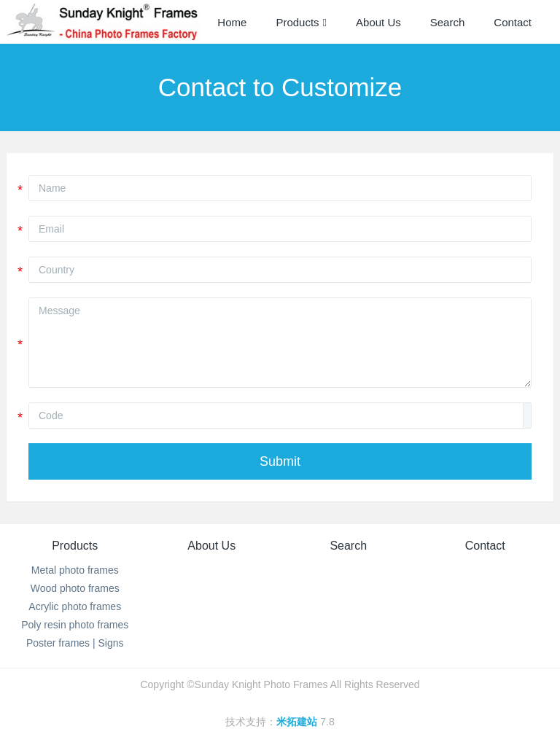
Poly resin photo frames (75, 625)
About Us (211, 546)
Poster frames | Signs (75, 643)
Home (232, 22)
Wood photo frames (75, 588)
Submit (280, 461)
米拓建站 (298, 722)
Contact (485, 546)
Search (348, 546)
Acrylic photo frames (75, 606)
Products (75, 546)
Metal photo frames (75, 570)
